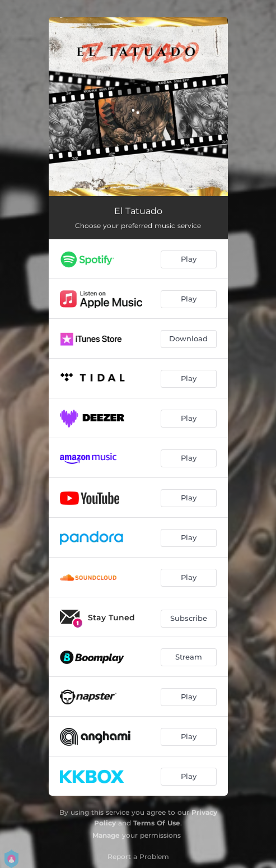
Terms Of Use (157, 823)
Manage (106, 835)
